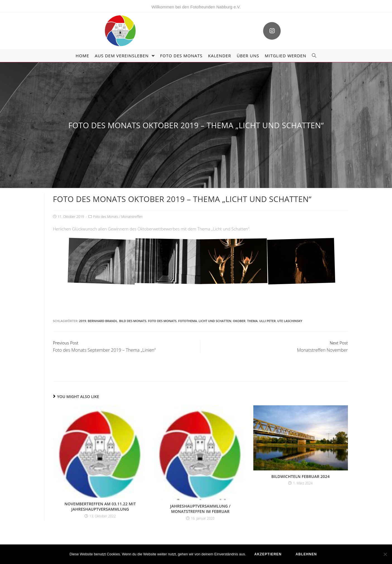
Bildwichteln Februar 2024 (301, 476)
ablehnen (306, 554)
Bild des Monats (133, 321)
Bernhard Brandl (103, 321)
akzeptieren (268, 554)
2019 (82, 321)
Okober (239, 321)
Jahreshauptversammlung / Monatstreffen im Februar (200, 509)
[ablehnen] (385, 554)
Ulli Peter (267, 321)
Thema (252, 321)
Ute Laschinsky (290, 321)
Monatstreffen (132, 217)
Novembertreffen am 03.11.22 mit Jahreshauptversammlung (100, 507)
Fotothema (188, 321)
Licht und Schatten (215, 321)
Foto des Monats (106, 217)
